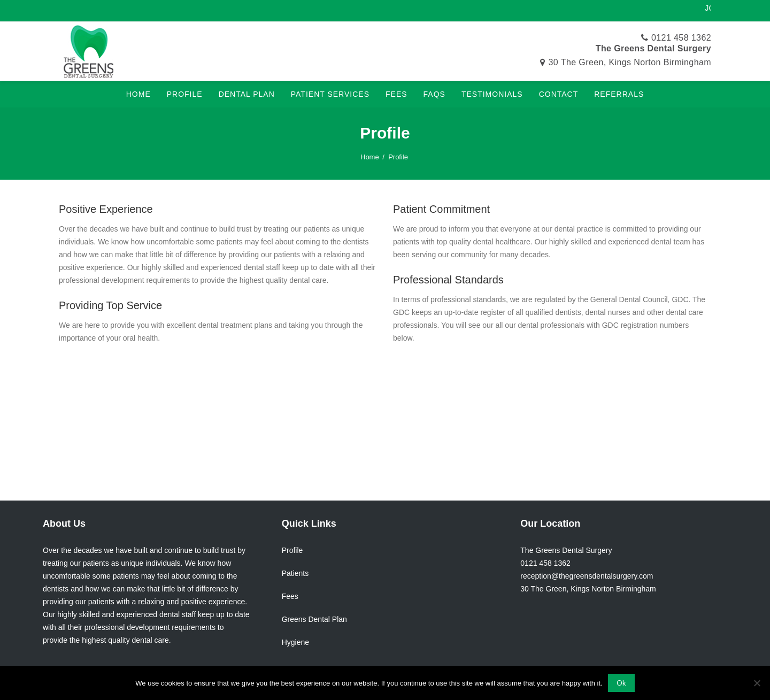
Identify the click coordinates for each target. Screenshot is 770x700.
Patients (295, 573)
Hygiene (295, 642)
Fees (290, 596)
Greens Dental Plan (314, 619)
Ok (621, 683)
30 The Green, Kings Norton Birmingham (630, 62)
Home (370, 157)
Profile (292, 550)
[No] (757, 683)
